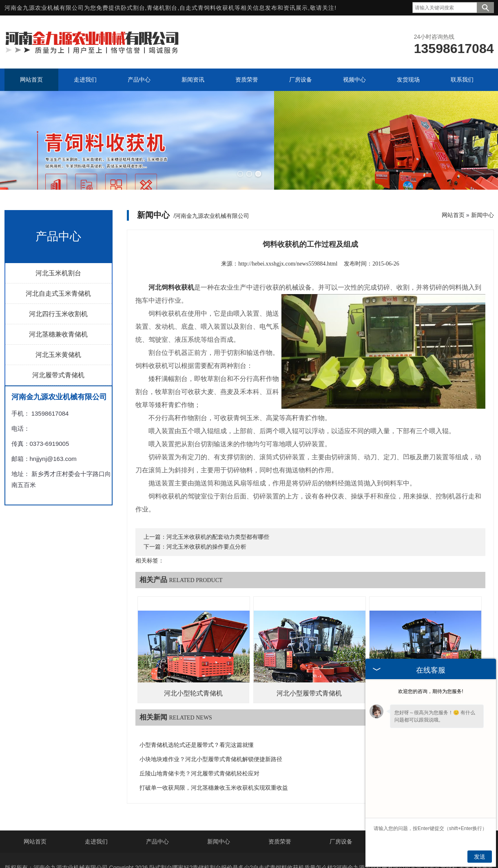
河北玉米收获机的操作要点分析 (206, 503)
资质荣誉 (280, 797)
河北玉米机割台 (58, 229)
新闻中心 (483, 171)
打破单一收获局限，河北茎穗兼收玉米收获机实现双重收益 (214, 744)
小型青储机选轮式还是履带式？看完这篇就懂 (197, 701)
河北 (204, 849)
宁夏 (295, 849)
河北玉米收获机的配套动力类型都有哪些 (218, 493)
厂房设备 (341, 797)
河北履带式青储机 (58, 331)
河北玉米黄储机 (58, 311)
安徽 (312, 849)
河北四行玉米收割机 (58, 270)
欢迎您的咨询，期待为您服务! (430, 691)
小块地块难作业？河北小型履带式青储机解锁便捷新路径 (211, 715)
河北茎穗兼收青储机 (58, 290)
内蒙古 (275, 849)
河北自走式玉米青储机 (58, 249)
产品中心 (157, 797)
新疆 (330, 849)
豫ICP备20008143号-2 (321, 836)
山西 (239, 849)
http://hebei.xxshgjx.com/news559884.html (288, 220)
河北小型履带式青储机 (309, 649)
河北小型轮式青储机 (193, 649)
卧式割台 (133, 8)
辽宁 (255, 849)
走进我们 (96, 797)
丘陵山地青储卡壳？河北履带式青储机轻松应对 (199, 730)
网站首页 (453, 171)
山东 (221, 849)
